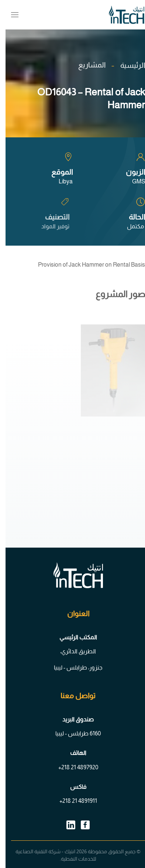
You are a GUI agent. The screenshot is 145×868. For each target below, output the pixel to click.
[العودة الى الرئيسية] (121, 15)
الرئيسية (127, 65)
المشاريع (86, 65)
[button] (9, 15)
